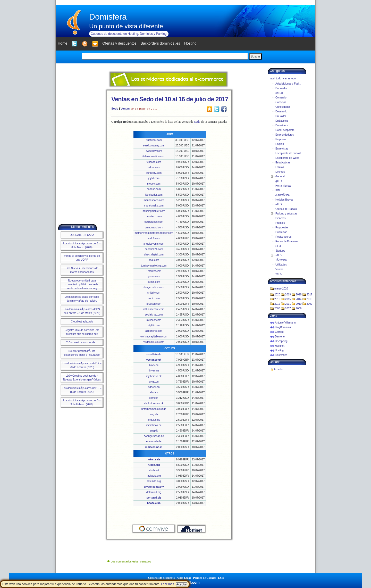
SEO (278, 246)
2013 (309, 299)
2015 (288, 299)
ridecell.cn (154, 387)
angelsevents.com (154, 244)
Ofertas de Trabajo (286, 209)
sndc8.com (154, 238)
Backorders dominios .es (160, 43)
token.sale (154, 459)
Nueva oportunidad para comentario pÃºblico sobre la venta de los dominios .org (82, 284)
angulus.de (154, 420)
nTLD (279, 204)
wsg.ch (154, 414)
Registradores (283, 237)
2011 (288, 304)
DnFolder (281, 116)
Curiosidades (283, 107)
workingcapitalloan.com (154, 337)
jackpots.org (154, 476)
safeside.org (154, 481)
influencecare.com (154, 309)
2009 (309, 304)
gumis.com (154, 282)
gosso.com (154, 276)
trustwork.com (154, 140)
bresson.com (154, 304)
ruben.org (154, 465)
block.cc (154, 365)
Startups (280, 251)
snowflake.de (154, 354)
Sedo (115, 109)
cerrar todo (289, 78)
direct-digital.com (154, 255)
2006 (299, 308)
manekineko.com (154, 206)
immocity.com (154, 173)
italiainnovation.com (154, 156)
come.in (154, 398)
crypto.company (154, 487)
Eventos (280, 172)
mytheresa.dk (154, 376)
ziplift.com (154, 325)
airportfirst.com (154, 331)
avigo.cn (154, 382)
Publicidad (281, 232)
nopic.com (154, 298)
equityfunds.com (154, 222)
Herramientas (283, 186)
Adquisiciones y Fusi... (288, 84)
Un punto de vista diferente (126, 26)
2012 (277, 304)
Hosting (279, 350)
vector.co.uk (154, 360)
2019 (288, 295)
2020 (277, 295)
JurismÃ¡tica (283, 195)
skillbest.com (154, 320)
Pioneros (280, 218)
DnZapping (282, 121)
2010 (299, 304)
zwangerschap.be (154, 436)
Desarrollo (281, 111)
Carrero (279, 332)
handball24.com (154, 249)
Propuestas (282, 227)
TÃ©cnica (281, 260)
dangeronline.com (154, 287)
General (280, 176)
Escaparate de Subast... (289, 153)
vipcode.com (154, 162)
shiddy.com (154, 293)
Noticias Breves (284, 200)
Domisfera (108, 17)
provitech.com (154, 216)
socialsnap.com (154, 315)
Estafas (280, 167)
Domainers (282, 125)
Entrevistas (282, 149)
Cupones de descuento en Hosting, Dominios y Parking (129, 34)
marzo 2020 (281, 289)
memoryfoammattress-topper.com (154, 233)
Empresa (281, 139)
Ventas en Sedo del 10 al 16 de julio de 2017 (170, 99)
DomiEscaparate (285, 130)
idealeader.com (154, 195)
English (280, 144)
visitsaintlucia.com (154, 342)
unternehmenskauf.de (154, 409)
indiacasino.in (154, 447)
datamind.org (154, 492)
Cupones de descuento (162, 578)
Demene (280, 337)
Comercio (281, 98)
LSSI (221, 578)
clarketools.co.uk (154, 403)
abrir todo (276, 78)
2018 (299, 295)
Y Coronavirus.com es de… (82, 342)
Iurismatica (281, 355)
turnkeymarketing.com (154, 266)
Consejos (281, 102)
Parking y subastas (286, 214)
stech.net (154, 470)
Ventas (125, 109)
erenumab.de (154, 441)
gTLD (279, 181)
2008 (277, 308)
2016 (277, 299)
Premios (280, 223)
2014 (299, 299)
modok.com (154, 184)
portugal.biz (154, 498)
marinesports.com (154, 200)
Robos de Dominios (287, 241)
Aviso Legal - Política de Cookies (196, 578)
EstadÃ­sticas (283, 163)
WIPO (279, 274)
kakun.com (154, 167)
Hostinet (280, 346)
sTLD (279, 255)
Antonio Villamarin (285, 323)
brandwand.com (154, 227)
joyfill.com (154, 178)
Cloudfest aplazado (82, 322)
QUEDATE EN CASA (82, 235)
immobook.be (154, 425)
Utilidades (281, 265)
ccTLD (279, 93)
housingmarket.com (154, 211)
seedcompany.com (154, 146)
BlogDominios (283, 327)
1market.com (154, 271)
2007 (288, 308)
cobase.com (154, 189)
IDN (278, 190)
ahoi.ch (154, 392)
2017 (309, 295)
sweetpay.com (154, 151)
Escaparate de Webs (287, 158)
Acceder (279, 369)
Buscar (255, 56)
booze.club (154, 503)
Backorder (281, 88)
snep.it (154, 431)
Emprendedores (285, 135)
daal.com (154, 260)
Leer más (167, 584)
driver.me (154, 371)
